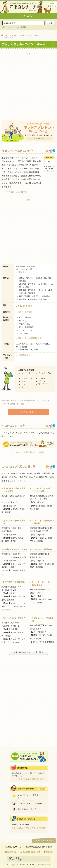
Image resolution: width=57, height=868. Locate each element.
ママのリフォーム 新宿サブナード (31, 796)
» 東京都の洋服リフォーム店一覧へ (28, 652)
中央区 (22, 36)
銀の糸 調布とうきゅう (27, 809)
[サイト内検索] (23, 23)
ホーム (7, 36)
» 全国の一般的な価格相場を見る (29, 338)
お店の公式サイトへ (28, 412)
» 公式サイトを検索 (24, 312)
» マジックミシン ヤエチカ (14, 618)
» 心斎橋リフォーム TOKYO (14, 549)
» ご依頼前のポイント (25, 355)
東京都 (14, 36)
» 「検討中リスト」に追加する (14, 192)
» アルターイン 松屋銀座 (41, 549)
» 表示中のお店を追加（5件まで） (31, 779)
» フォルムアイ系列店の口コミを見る (28, 452)
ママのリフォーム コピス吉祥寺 (31, 804)
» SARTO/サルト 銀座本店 (13, 582)
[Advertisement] (28, 84)
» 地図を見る (21, 272)
